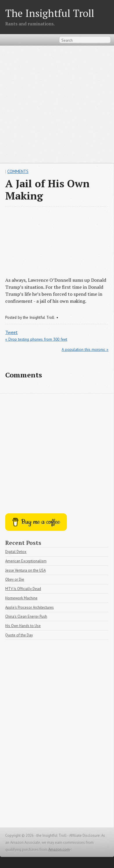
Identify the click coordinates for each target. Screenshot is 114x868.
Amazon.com (59, 849)
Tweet (11, 332)
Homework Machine (21, 598)
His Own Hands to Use (23, 626)
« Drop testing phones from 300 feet (36, 339)
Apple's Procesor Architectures (30, 607)
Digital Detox (16, 552)
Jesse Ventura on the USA (25, 570)
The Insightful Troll (50, 13)
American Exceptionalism (26, 561)
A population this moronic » (85, 349)
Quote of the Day (19, 635)
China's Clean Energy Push (26, 616)
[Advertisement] (57, 104)
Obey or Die (15, 579)
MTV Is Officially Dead (23, 589)
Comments (18, 171)
